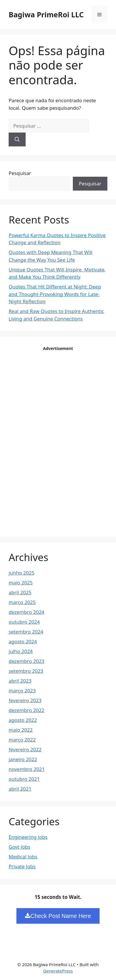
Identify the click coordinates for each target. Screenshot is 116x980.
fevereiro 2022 (25, 749)
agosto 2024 (23, 641)
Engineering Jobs (28, 837)
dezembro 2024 (26, 612)
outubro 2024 (24, 622)
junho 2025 (22, 573)
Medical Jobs (23, 857)
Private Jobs (22, 866)
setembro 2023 (26, 671)
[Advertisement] (58, 439)
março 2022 (22, 740)
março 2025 (22, 602)
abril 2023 (20, 681)
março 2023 (22, 691)
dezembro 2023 (26, 661)
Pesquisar (20, 173)
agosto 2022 (23, 720)
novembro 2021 (27, 769)
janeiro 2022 (23, 759)
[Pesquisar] (17, 139)
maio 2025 (21, 583)
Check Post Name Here (58, 916)
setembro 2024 (26, 632)
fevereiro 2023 (25, 700)
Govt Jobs (19, 847)
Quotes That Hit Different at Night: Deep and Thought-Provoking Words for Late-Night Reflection (55, 294)
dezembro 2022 (26, 710)
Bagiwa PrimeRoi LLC (46, 14)
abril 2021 (20, 789)
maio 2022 (21, 730)
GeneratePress (58, 971)
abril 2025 (20, 592)
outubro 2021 (24, 779)
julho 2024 (21, 651)
